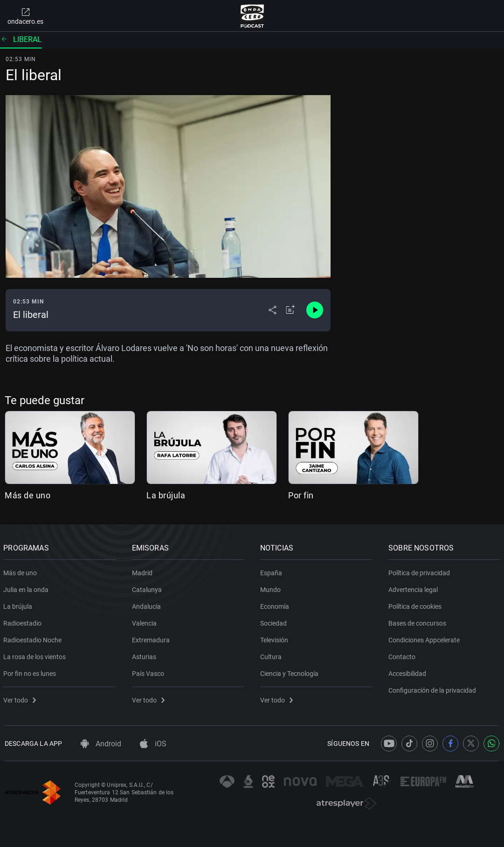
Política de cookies (416, 605)
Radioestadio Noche (34, 638)
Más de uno (28, 495)
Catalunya (148, 588)
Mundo (272, 588)
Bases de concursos (419, 621)
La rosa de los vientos (36, 655)
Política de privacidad (421, 571)
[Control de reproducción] (315, 310)
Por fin (301, 495)
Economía (276, 605)
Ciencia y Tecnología (291, 672)
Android (101, 744)
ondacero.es (25, 16)
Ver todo (21, 698)
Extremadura (152, 638)
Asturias (145, 655)
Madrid (143, 571)
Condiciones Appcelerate (425, 638)
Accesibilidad (409, 672)
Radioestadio (24, 621)
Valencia (145, 621)
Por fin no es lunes (31, 672)
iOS (153, 744)
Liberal (21, 39)
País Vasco (149, 672)
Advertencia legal (414, 588)
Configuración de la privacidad (434, 689)
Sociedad (275, 621)
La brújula (166, 495)
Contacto (403, 655)
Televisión (276, 638)
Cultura (272, 655)
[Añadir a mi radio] (290, 310)
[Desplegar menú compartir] (273, 310)
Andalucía (147, 605)
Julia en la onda (27, 588)
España (273, 571)
